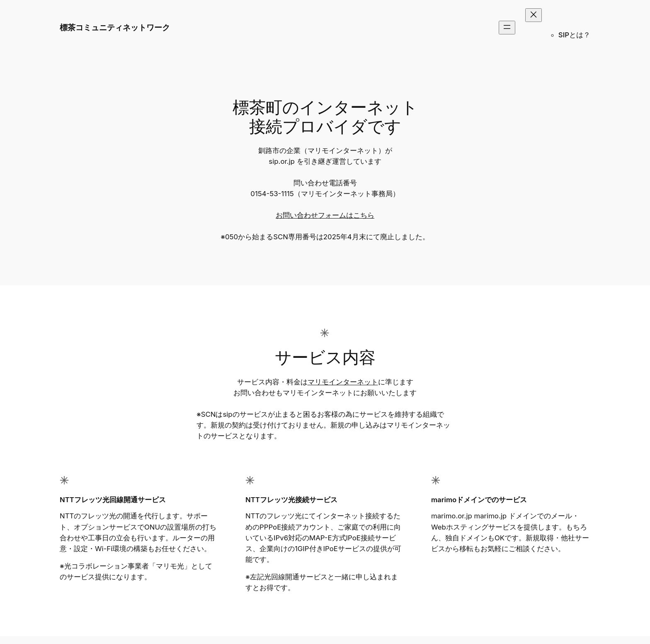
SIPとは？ (574, 35)
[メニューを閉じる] (534, 15)
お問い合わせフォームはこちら (325, 215)
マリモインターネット (343, 382)
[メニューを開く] (507, 28)
